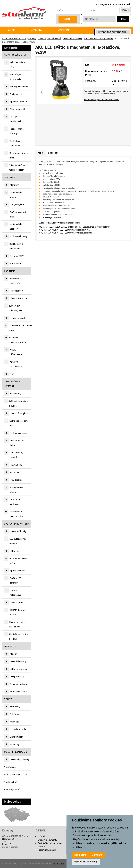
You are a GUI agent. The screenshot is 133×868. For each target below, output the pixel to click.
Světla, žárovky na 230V (16, 774)
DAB (12, 374)
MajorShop (58, 864)
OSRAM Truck (17, 602)
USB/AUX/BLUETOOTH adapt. (20, 328)
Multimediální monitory (16, 195)
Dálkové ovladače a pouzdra (19, 403)
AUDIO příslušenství (16, 352)
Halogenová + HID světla (18, 561)
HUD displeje (16, 480)
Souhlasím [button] (80, 855)
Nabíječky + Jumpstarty (15, 77)
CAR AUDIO (10, 271)
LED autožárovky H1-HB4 (18, 541)
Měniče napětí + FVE (17, 65)
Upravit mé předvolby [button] (86, 862)
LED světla (15, 551)
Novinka (36, 30)
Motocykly (15, 707)
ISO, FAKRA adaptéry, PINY (16, 308)
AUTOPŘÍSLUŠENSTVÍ (15, 55)
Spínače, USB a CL (19, 102)
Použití (8, 699)
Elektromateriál (17, 109)
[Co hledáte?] (99, 19)
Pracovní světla (83, 230)
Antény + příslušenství (16, 364)
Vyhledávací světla (84, 233)
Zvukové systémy (18, 684)
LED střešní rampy (19, 661)
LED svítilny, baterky (73, 38)
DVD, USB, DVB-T (18, 205)
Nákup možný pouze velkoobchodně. (102, 99)
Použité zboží (11, 782)
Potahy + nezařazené (15, 119)
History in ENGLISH (47, 850)
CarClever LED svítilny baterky (99, 38)
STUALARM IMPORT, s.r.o (14, 38)
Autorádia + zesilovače (15, 281)
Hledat (123, 19)
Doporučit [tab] (53, 153)
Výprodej (64, 30)
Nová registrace (103, 4)
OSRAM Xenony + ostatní (18, 612)
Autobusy (15, 744)
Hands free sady (18, 318)
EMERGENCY (10, 646)
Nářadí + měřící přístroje (17, 131)
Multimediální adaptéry (16, 226)
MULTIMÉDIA (10, 177)
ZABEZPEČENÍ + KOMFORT (12, 384)
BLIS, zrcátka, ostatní (16, 455)
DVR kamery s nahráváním (16, 246)
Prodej (68, 19)
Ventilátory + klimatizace (16, 143)
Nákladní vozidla (18, 729)
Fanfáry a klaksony (19, 87)
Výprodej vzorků (12, 790)
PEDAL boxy (16, 465)
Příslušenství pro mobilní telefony (17, 167)
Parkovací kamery (19, 236)
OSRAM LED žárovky (16, 580)
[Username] (71, 10)
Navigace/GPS (17, 256)
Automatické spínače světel (16, 514)
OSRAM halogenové (16, 593)
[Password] (104, 10)
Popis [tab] (40, 153)
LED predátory (17, 676)
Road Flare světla (18, 692)
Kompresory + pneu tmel (19, 155)
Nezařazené (10, 767)
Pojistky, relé (16, 94)
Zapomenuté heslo (122, 4)
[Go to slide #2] (68, 133)
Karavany (14, 722)
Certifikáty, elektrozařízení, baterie (51, 845)
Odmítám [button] (97, 855)
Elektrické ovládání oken (19, 423)
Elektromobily (17, 737)
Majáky (13, 654)
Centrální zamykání (19, 413)
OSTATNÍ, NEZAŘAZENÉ (50, 38)
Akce (11, 30)
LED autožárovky (18, 531)
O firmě (41, 836)
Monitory (14, 185)
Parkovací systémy (19, 433)
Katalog (32, 38)
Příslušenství (16, 263)
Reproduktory (17, 291)
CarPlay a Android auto (18, 214)
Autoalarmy (16, 394)
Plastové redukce (18, 298)
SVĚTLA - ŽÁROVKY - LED (17, 524)
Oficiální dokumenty (47, 840)
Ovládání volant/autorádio (18, 340)
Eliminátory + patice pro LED (19, 636)
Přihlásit (126, 10)
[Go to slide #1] (51, 133)
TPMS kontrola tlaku (17, 443)
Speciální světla (17, 571)
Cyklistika (15, 714)
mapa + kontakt (10, 847)
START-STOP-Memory (16, 490)
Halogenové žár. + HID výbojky (18, 624)
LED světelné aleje (19, 669)
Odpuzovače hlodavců (16, 502)
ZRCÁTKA (15, 472)
